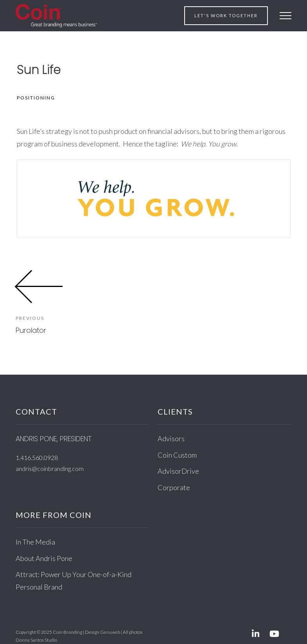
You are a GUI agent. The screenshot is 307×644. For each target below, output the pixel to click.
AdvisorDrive (178, 471)
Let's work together (226, 15)
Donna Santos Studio (36, 640)
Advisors (171, 438)
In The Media (35, 542)
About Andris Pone (44, 558)
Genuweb (110, 632)
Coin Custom (177, 455)
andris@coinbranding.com (50, 468)
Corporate (174, 487)
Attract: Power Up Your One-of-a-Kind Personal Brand (74, 581)
